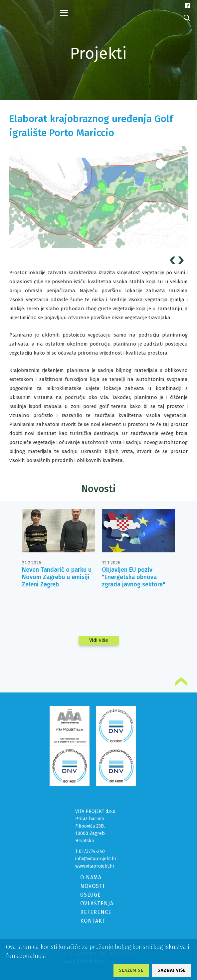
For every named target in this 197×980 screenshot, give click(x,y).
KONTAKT (93, 921)
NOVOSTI (92, 886)
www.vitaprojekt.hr (95, 866)
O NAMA (91, 877)
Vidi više (99, 640)
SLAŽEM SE (131, 970)
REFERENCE (96, 912)
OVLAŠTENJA (97, 903)
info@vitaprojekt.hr (96, 859)
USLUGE (91, 895)
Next (182, 260)
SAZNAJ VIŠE (172, 970)
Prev (174, 260)
